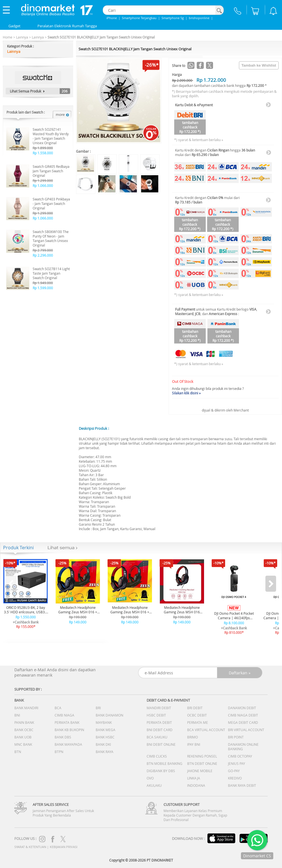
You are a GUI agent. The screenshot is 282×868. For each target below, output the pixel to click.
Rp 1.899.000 (43, 148)
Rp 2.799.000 (43, 250)
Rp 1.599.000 (43, 288)
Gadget (14, 26)
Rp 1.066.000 (43, 186)
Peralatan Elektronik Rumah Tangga (67, 26)
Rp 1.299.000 (43, 180)
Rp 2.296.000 (43, 255)
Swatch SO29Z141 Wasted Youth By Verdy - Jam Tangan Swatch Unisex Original (51, 136)
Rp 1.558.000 (43, 153)
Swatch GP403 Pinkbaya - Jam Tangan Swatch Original (51, 204)
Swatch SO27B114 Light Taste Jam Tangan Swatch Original (51, 273)
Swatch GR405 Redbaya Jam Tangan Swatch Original (51, 171)
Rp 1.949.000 (43, 283)
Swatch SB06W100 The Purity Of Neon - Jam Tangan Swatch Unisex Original (51, 238)
